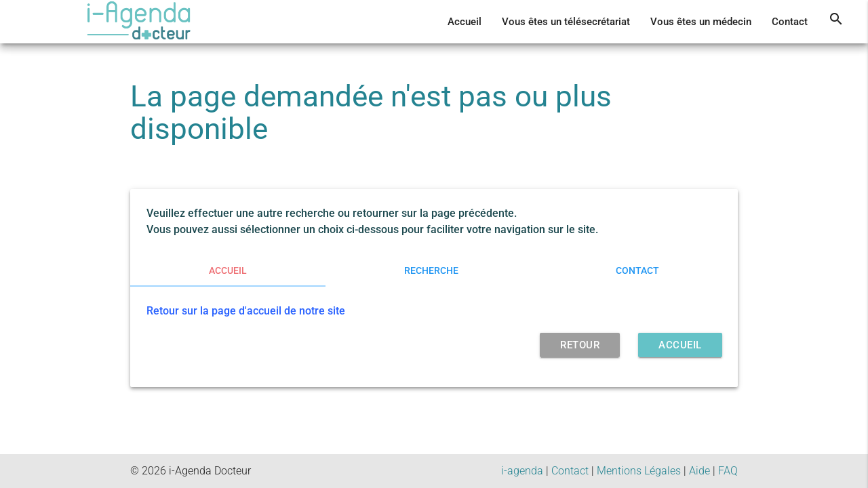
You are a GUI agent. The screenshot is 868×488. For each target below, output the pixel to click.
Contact (790, 22)
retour (580, 345)
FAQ (728, 471)
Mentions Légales (639, 471)
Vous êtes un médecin (701, 22)
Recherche (431, 270)
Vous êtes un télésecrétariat (566, 22)
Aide (699, 471)
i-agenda (522, 471)
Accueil (465, 22)
